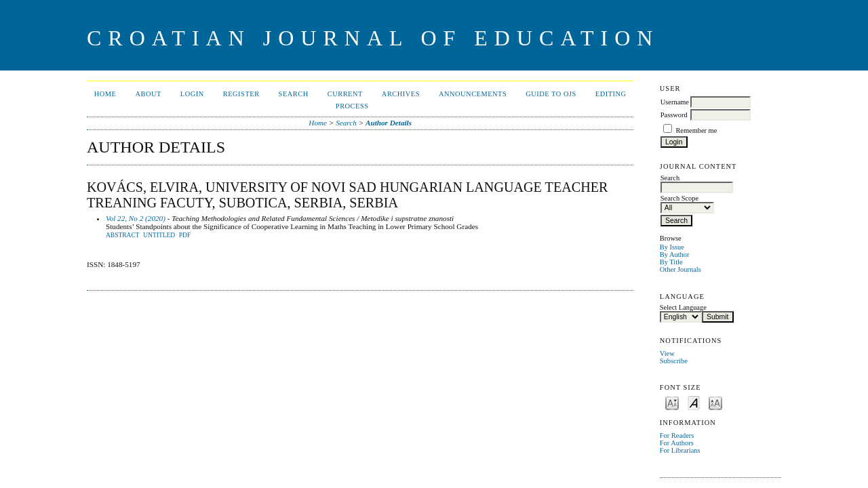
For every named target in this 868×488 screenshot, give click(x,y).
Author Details (389, 123)
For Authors (677, 443)
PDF (185, 235)
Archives (401, 94)
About (148, 94)
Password (674, 115)
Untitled (159, 235)
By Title (671, 262)
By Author (675, 255)
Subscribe (674, 361)
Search (294, 94)
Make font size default (694, 402)
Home (105, 94)
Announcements (473, 94)
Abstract (123, 235)
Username (675, 102)
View (667, 353)
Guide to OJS (551, 94)
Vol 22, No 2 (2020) (136, 218)
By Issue (672, 247)
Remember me (696, 130)
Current (345, 94)
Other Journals (680, 269)
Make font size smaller (672, 402)
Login (192, 94)
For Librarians (680, 450)
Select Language (683, 307)
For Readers (677, 435)
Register (241, 94)
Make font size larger (715, 402)
